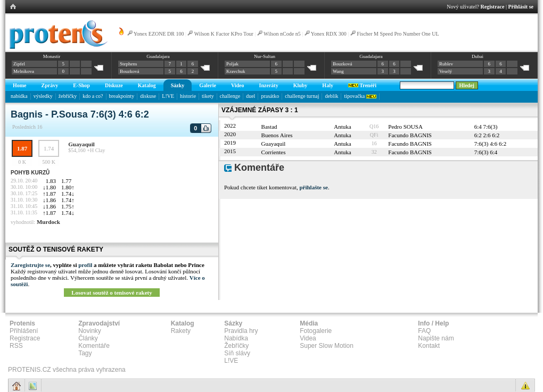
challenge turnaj (302, 96)
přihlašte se (313, 187)
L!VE (168, 96)
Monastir (52, 56)
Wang (338, 71)
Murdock (48, 222)
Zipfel (19, 64)
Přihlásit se (521, 7)
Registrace (493, 7)
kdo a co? (93, 96)
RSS (16, 346)
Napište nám (436, 338)
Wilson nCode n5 (282, 34)
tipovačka (360, 96)
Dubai (478, 56)
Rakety (181, 331)
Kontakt (429, 346)
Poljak (232, 64)
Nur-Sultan (265, 56)
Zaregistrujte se (30, 265)
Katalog (147, 85)
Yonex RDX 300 (329, 34)
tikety (208, 96)
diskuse (148, 96)
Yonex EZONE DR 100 (159, 34)
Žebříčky (236, 346)
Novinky (90, 331)
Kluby (301, 85)
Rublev (446, 64)
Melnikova (24, 71)
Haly (328, 85)
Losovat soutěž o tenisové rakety (112, 293)
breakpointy (122, 96)
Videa (308, 338)
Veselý (446, 71)
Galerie (208, 85)
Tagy (85, 353)
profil (85, 265)
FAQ (424, 331)
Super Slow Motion (327, 346)
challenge (230, 96)
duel (250, 96)
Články (88, 338)
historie (188, 96)
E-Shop (81, 85)
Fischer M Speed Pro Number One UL (398, 34)
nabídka (19, 96)
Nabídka (236, 338)
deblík (331, 96)
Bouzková (130, 71)
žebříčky (68, 96)
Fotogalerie (316, 331)
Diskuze (114, 85)
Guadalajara (158, 56)
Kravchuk (236, 71)
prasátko (270, 96)
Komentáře (94, 346)
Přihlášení (24, 331)
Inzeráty (269, 85)
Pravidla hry (241, 331)
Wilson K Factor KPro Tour (224, 34)
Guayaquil (81, 144)
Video (238, 85)
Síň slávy (237, 353)
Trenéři (362, 85)
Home (20, 85)
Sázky (178, 85)
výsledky (43, 96)
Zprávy (50, 85)
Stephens (129, 64)
